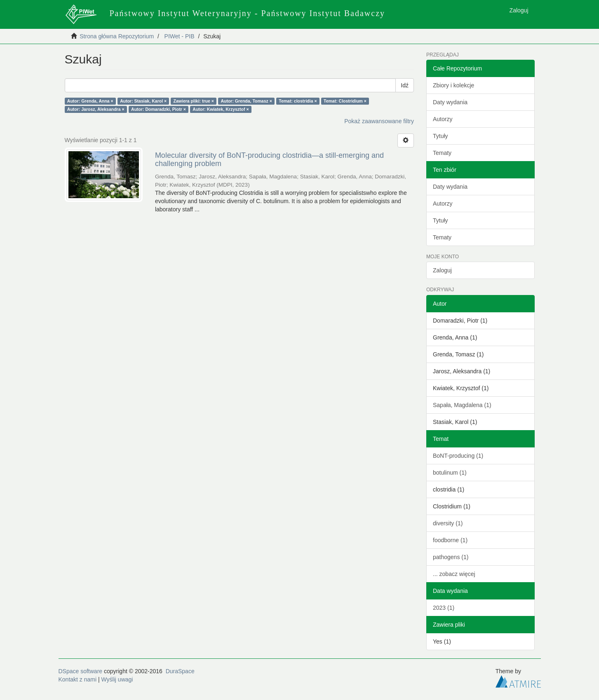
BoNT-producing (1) (458, 456)
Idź (405, 85)
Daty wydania (450, 102)
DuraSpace (180, 671)
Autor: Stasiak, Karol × (143, 101)
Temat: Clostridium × (345, 101)
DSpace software (81, 671)
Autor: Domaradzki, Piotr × (159, 109)
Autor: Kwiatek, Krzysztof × (221, 109)
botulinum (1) (450, 473)
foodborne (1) (450, 540)
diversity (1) (448, 523)
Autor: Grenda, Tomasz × (246, 101)
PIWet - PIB (180, 36)
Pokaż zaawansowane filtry (379, 121)
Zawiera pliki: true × (194, 101)
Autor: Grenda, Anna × (90, 101)
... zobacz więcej (454, 574)
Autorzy (443, 119)
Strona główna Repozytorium (117, 36)
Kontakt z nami (78, 679)
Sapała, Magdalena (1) (462, 405)
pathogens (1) (451, 557)
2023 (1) (444, 608)
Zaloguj (442, 270)
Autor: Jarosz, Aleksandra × (96, 109)
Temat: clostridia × (298, 101)
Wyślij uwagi (117, 679)
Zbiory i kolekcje (453, 85)
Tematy (442, 153)
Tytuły (440, 136)
